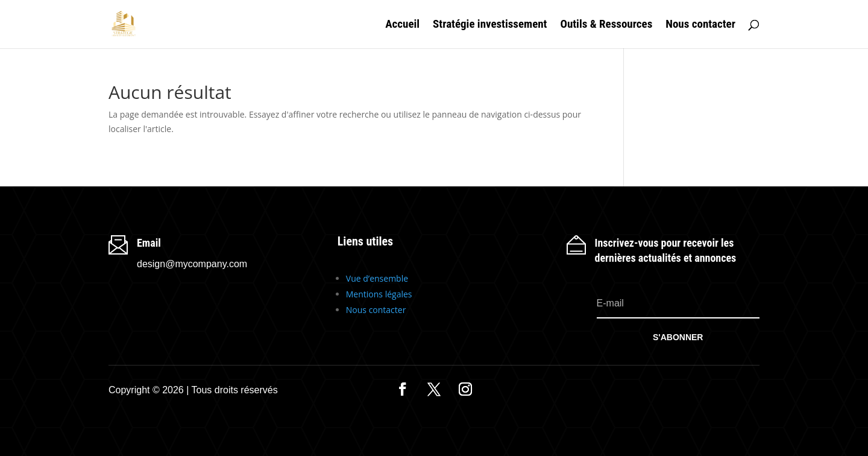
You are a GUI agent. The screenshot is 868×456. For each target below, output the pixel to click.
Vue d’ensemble (377, 278)
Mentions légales (379, 294)
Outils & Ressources (606, 25)
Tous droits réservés (235, 390)
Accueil (402, 25)
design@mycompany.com (192, 264)
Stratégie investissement (490, 25)
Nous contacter (700, 25)
